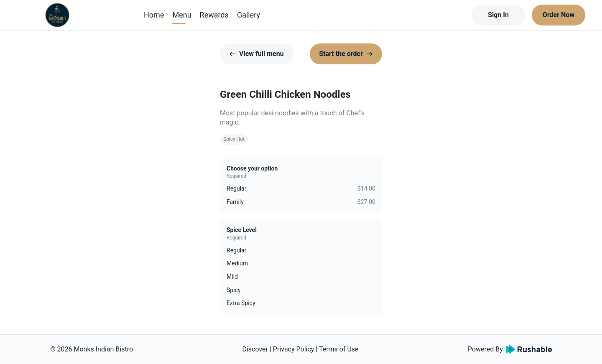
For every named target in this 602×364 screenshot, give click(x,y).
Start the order (346, 54)
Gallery (249, 15)
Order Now (559, 15)
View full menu (256, 54)
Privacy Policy (294, 349)
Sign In (498, 15)
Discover (255, 349)
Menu (182, 15)
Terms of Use (339, 349)
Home (154, 15)
